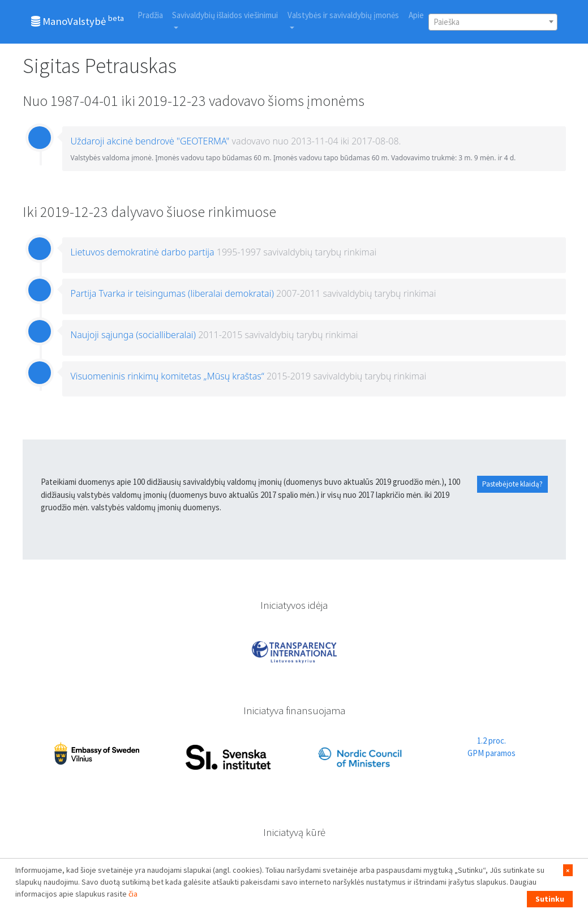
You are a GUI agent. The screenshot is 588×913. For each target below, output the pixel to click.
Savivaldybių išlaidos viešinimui (225, 15)
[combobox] (493, 22)
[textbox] (493, 22)
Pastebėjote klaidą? (512, 484)
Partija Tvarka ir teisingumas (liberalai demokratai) (172, 293)
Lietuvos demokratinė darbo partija (143, 252)
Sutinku (550, 899)
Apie (416, 15)
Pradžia (150, 15)
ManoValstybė (78, 20)
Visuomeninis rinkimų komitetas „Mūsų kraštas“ (168, 376)
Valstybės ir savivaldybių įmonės (343, 15)
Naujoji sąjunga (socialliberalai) (133, 335)
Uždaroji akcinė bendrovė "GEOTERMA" (150, 141)
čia (133, 894)
